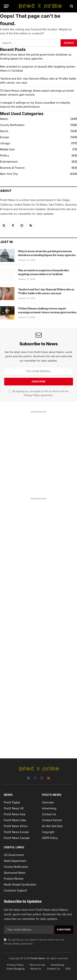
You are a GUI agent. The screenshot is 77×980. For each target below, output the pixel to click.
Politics (4, 155)
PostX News (38, 958)
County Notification (12, 125)
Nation (4, 119)
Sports (4, 131)
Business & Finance (12, 168)
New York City (9, 174)
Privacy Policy (32, 395)
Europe (4, 137)
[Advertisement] (38, 453)
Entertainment (9, 162)
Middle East (7, 149)
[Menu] (6, 6)
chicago (5, 143)
